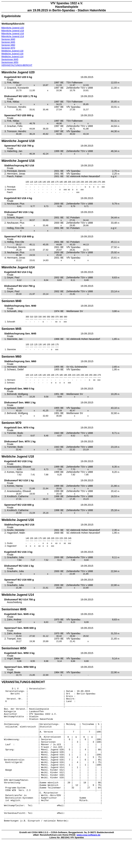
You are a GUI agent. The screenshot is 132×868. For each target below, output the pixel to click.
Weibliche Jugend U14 (12, 56)
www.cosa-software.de (89, 862)
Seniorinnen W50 (10, 62)
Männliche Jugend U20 (13, 28)
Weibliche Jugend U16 (12, 54)
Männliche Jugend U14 (13, 36)
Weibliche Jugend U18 (12, 51)
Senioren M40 (8, 39)
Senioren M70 (8, 48)
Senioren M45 (8, 42)
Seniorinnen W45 (10, 59)
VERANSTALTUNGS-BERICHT (17, 65)
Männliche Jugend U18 (13, 31)
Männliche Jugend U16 (13, 33)
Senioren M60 (8, 45)
